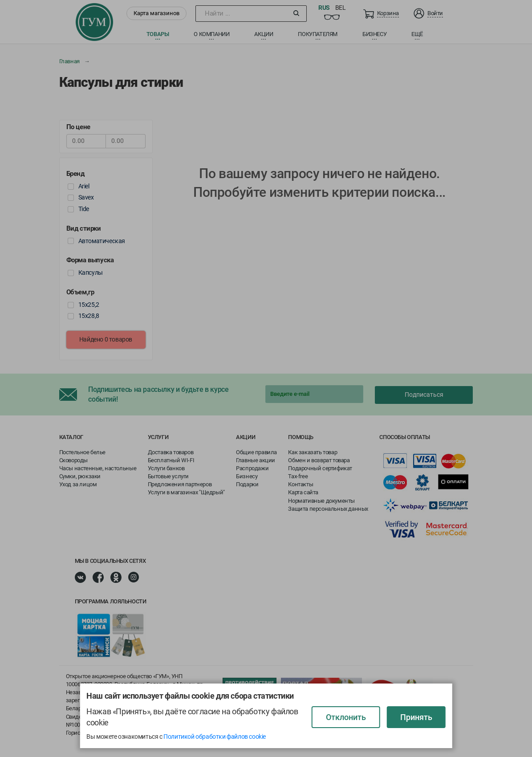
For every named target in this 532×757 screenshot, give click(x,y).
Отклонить (346, 717)
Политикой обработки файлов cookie (215, 737)
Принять (416, 717)
